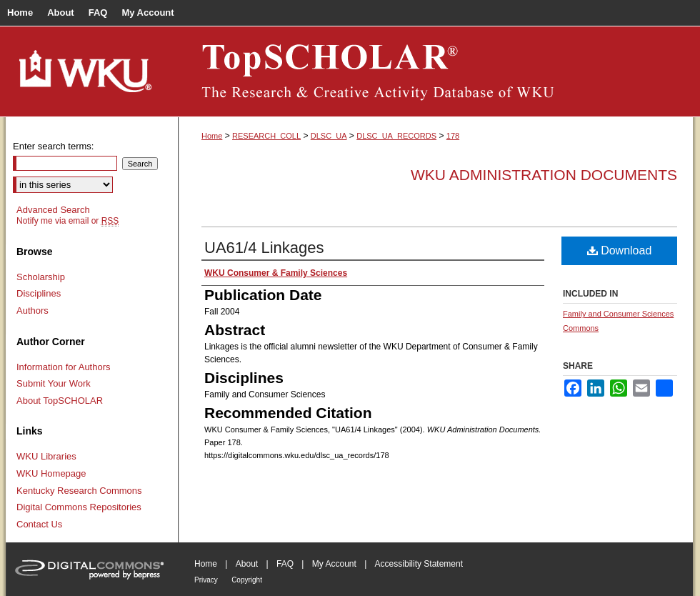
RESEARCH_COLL (266, 136)
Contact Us (39, 524)
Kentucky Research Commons (79, 491)
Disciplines (39, 293)
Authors (32, 311)
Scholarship (41, 277)
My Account (334, 564)
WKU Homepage (51, 473)
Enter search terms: (53, 146)
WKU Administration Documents (544, 175)
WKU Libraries (46, 456)
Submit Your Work (54, 383)
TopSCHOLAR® (436, 71)
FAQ (285, 564)
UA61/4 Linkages (264, 248)
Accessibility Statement (419, 564)
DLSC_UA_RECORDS (396, 136)
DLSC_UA (329, 136)
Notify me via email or (67, 221)
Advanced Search (53, 210)
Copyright (247, 580)
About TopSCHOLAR (60, 401)
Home (212, 136)
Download (620, 250)
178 (453, 136)
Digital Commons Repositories (79, 507)
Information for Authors (64, 367)
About (247, 564)
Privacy (206, 580)
